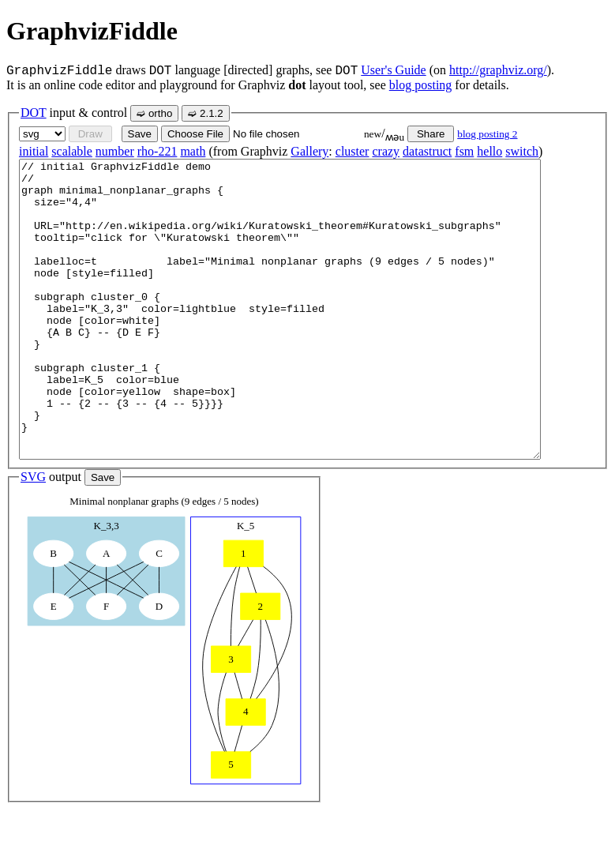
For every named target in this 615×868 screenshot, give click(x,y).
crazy (386, 151)
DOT (34, 113)
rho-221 (157, 151)
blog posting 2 (487, 134)
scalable (72, 151)
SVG (33, 536)
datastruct (427, 151)
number (115, 151)
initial (34, 151)
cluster (352, 151)
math (193, 151)
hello (489, 151)
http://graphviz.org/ (498, 70)
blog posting (421, 85)
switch (522, 151)
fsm (464, 151)
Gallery (309, 151)
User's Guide (393, 70)
